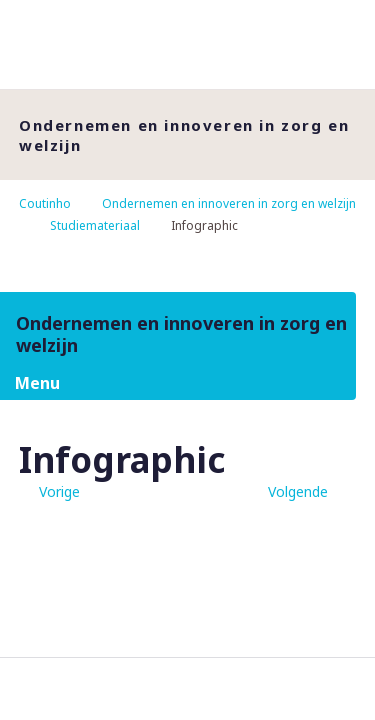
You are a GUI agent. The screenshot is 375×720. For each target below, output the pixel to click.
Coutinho (45, 203)
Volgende (298, 491)
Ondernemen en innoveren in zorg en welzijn (229, 203)
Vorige (59, 491)
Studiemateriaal (95, 225)
